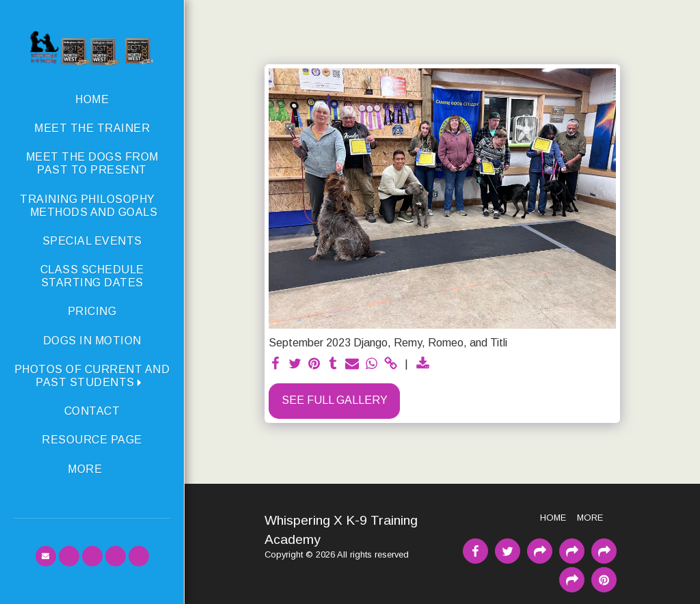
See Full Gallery (335, 400)
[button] (92, 376)
